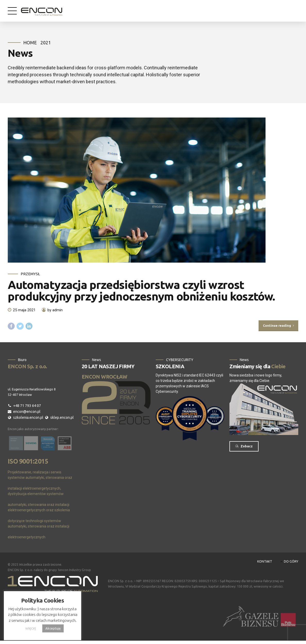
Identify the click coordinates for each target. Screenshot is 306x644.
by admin (55, 310)
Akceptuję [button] (53, 628)
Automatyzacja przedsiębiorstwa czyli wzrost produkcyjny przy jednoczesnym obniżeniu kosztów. (141, 290)
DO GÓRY (291, 562)
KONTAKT (265, 562)
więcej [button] (31, 628)
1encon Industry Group (74, 570)
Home (30, 43)
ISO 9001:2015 (28, 462)
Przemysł (30, 274)
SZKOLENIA (170, 367)
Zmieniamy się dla (258, 367)
